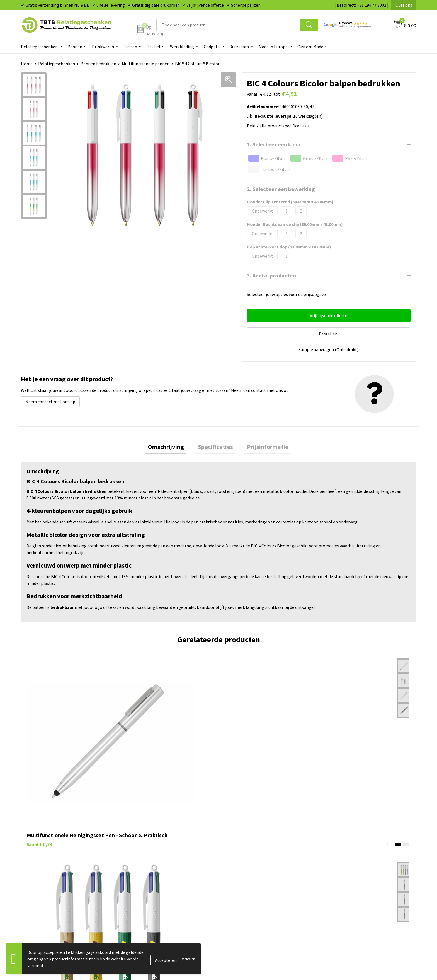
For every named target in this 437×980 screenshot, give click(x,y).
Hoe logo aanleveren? (148, 886)
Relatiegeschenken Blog (347, 861)
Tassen (130, 47)
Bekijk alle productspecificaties (278, 126)
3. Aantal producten (271, 275)
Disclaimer (334, 886)
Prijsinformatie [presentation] (262, 430)
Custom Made (310, 47)
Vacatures (333, 852)
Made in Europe (273, 47)
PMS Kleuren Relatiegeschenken (158, 878)
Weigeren (189, 959)
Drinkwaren (103, 47)
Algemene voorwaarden (346, 895)
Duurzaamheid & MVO (148, 903)
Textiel (154, 47)
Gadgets (212, 47)
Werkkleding (182, 47)
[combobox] (228, 25)
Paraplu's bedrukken (245, 895)
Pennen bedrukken (98, 64)
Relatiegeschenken (39, 47)
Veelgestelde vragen (147, 844)
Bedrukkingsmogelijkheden (154, 869)
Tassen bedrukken (243, 852)
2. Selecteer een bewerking (281, 189)
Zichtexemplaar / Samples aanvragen (163, 895)
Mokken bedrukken (243, 878)
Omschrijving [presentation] (172, 430)
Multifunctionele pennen (146, 64)
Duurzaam (239, 47)
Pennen (75, 47)
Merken (233, 903)
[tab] (172, 430)
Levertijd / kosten (144, 852)
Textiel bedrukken (243, 886)
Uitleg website (141, 861)
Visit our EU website (342, 903)
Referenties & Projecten (347, 869)
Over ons (404, 5)
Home (27, 64)
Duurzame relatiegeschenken (253, 861)
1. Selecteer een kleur (274, 144)
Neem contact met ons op (50, 383)
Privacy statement (341, 878)
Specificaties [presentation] (215, 430)
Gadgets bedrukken (244, 869)
